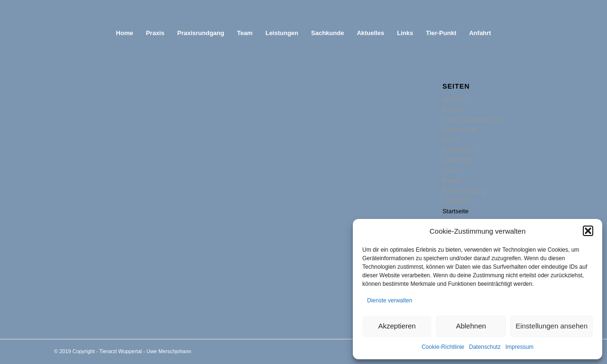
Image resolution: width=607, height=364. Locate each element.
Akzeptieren (397, 326)
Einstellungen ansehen (552, 326)
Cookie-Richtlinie (443, 347)
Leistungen (458, 160)
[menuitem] (125, 33)
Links (450, 170)
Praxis (451, 180)
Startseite (455, 211)
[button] (588, 231)
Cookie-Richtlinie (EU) (473, 120)
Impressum (520, 347)
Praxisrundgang (464, 191)
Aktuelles (455, 99)
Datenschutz (485, 347)
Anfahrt (452, 109)
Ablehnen (471, 326)
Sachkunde (458, 201)
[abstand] (304, 11)
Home (451, 140)
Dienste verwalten (390, 300)
